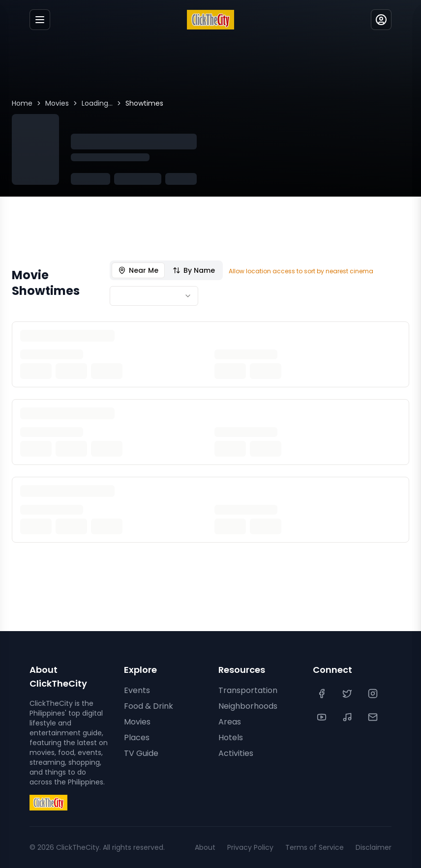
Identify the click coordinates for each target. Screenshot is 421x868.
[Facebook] (323, 694)
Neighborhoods (248, 706)
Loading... (97, 103)
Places (137, 738)
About (205, 847)
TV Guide (141, 753)
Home (22, 103)
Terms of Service (315, 847)
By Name (194, 270)
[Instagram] (374, 694)
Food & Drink (149, 706)
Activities (236, 753)
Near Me (138, 270)
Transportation (248, 690)
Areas (230, 722)
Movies (57, 103)
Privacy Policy (250, 847)
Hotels (231, 738)
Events (137, 690)
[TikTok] (348, 717)
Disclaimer (374, 847)
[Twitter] (348, 694)
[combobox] (154, 296)
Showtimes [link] (144, 103)
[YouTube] (323, 717)
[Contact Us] (374, 717)
